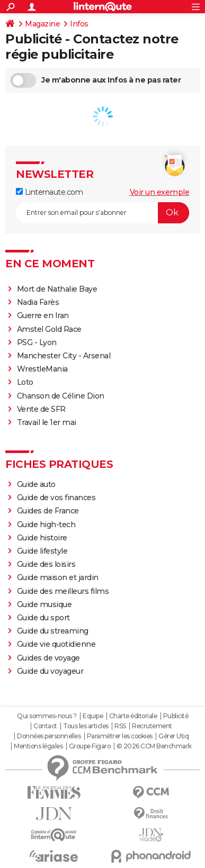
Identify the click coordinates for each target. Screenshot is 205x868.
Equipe (93, 716)
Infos (79, 24)
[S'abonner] (102, 213)
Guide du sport (43, 618)
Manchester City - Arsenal (64, 356)
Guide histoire (42, 538)
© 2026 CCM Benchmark (154, 746)
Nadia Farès (38, 302)
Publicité (176, 716)
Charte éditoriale (133, 716)
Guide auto (36, 484)
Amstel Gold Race (49, 329)
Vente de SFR (41, 409)
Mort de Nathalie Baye (57, 289)
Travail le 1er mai (47, 422)
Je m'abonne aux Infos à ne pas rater (96, 80)
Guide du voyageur (50, 671)
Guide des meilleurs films (63, 591)
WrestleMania (42, 369)
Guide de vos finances (56, 498)
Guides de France (48, 511)
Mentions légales (38, 746)
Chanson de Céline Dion (61, 396)
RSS (120, 726)
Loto (25, 382)
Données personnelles (49, 736)
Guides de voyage (48, 658)
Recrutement (152, 726)
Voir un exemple (160, 192)
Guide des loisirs (46, 564)
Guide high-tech (46, 525)
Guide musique (44, 604)
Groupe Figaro (90, 746)
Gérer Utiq (173, 736)
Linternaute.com (49, 192)
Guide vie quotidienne (56, 644)
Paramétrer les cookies (120, 736)
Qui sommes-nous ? (47, 716)
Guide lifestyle (42, 551)
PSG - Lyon (37, 342)
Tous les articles (86, 726)
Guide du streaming (53, 631)
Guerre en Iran (43, 315)
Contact (45, 726)
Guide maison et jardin (58, 577)
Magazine (42, 24)
